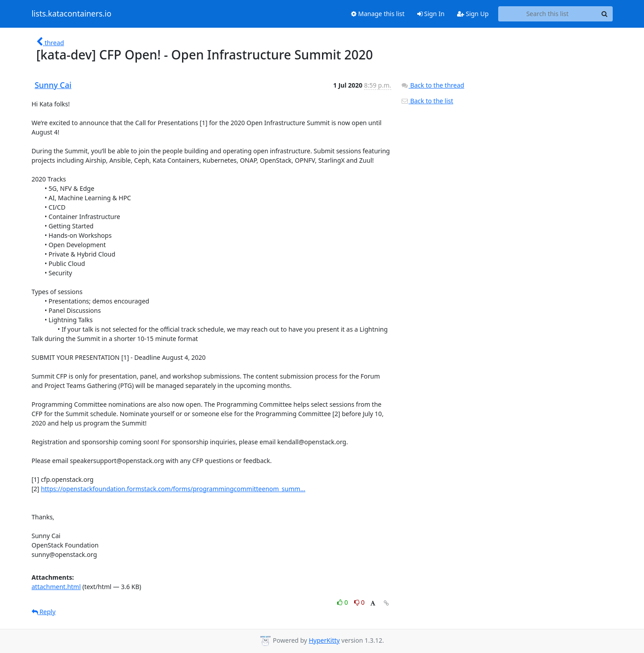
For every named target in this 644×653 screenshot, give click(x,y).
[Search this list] (548, 14)
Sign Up (473, 14)
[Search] (605, 14)
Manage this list (378, 14)
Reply (44, 612)
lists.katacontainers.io (72, 14)
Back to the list (427, 101)
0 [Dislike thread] (360, 602)
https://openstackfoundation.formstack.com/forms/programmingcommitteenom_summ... (173, 489)
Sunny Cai (53, 85)
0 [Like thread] (343, 602)
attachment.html (56, 587)
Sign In (431, 14)
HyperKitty (324, 640)
